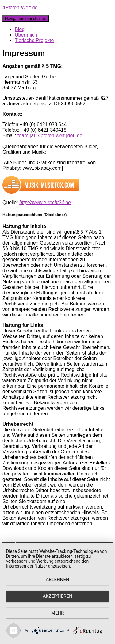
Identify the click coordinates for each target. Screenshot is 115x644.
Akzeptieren (57, 596)
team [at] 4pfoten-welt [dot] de (50, 136)
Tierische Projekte (34, 40)
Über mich (26, 35)
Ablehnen (57, 580)
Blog (20, 29)
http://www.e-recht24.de (45, 202)
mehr (58, 613)
